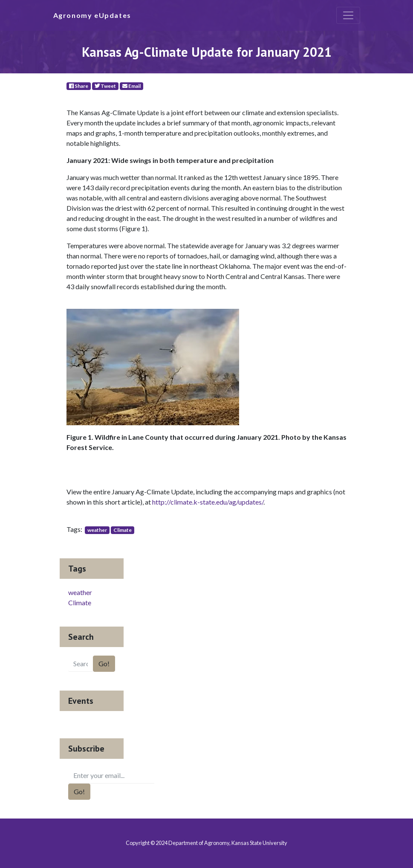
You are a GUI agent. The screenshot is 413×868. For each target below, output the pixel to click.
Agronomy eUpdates (92, 15)
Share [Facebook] (79, 86)
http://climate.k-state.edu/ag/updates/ (208, 502)
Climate (123, 530)
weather (97, 530)
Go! (104, 663)
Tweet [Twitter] (105, 86)
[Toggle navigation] (348, 15)
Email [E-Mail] (131, 86)
